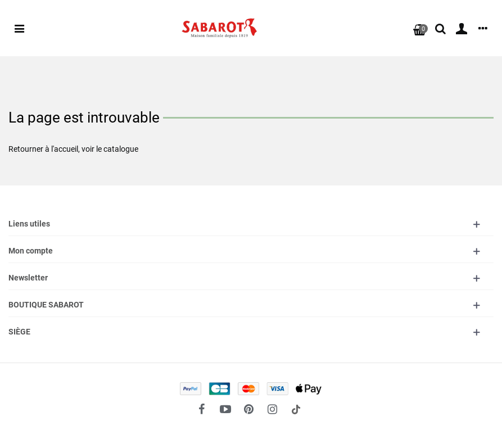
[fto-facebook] (202, 409)
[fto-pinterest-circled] (249, 409)
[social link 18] (296, 409)
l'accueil (65, 149)
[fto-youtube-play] (225, 409)
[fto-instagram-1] (273, 409)
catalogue (121, 149)
